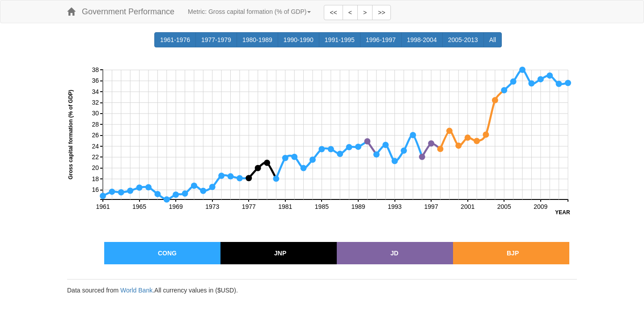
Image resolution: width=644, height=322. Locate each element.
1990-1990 (301, 40)
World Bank (136, 290)
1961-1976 (178, 40)
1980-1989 (260, 40)
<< (333, 13)
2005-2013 (466, 40)
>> (381, 13)
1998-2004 (425, 40)
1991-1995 (343, 40)
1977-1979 (219, 40)
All (496, 40)
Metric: (249, 12)
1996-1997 (384, 40)
